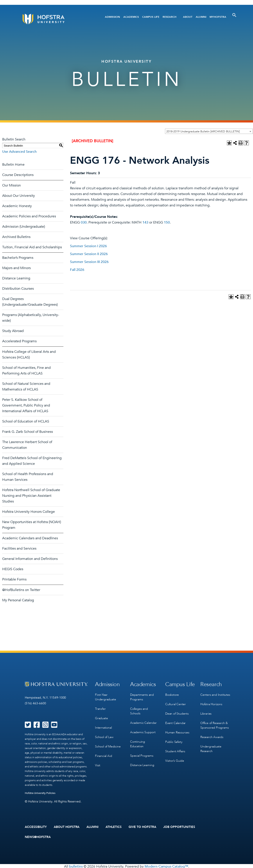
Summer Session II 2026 (89, 254)
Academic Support (143, 730)
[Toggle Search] (234, 15)
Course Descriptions (18, 175)
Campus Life (151, 17)
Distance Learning (16, 278)
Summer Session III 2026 (89, 262)
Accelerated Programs (19, 341)
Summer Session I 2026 (88, 246)
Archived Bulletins (16, 237)
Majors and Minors (16, 268)
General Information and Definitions (30, 559)
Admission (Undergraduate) (24, 227)
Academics (131, 17)
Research (170, 17)
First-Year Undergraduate (105, 696)
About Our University (19, 196)
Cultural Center (176, 703)
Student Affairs (175, 748)
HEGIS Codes (13, 569)
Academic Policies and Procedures (29, 216)
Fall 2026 (77, 270)
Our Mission (12, 185)
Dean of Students (177, 712)
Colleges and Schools (139, 710)
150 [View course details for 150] (167, 222)
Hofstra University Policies (40, 793)
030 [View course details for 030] (84, 222)
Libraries (206, 712)
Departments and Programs (142, 696)
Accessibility (36, 827)
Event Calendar (175, 721)
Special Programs (142, 753)
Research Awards (212, 735)
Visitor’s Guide (175, 757)
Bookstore (172, 694)
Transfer (100, 708)
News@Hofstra (38, 836)
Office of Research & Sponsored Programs (214, 723)
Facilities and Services (19, 548)
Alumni (201, 17)
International (103, 726)
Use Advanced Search (19, 152)
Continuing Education (138, 742)
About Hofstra (67, 827)
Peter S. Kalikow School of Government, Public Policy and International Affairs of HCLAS (26, 405)
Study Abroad (13, 331)
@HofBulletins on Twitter (21, 590)
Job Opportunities (179, 827)
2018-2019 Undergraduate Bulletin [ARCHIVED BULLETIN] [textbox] (203, 131)
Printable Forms (14, 579)
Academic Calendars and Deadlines (30, 538)
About (188, 17)
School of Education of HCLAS (26, 421)
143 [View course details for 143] (145, 222)
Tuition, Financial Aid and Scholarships (32, 247)
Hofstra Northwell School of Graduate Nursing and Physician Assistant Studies (31, 496)
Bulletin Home (13, 165)
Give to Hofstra (142, 827)
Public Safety (174, 739)
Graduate (101, 717)
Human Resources (177, 730)
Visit (98, 762)
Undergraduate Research (211, 746)
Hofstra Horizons (211, 703)
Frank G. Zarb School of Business (28, 432)
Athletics (114, 827)
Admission (112, 17)
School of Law (104, 735)
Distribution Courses (18, 289)
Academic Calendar (143, 721)
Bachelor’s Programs (18, 258)
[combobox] (209, 131)
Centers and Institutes (215, 694)
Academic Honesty (17, 206)
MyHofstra (218, 17)
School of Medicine (108, 744)
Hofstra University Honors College (29, 512)
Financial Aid (103, 753)
